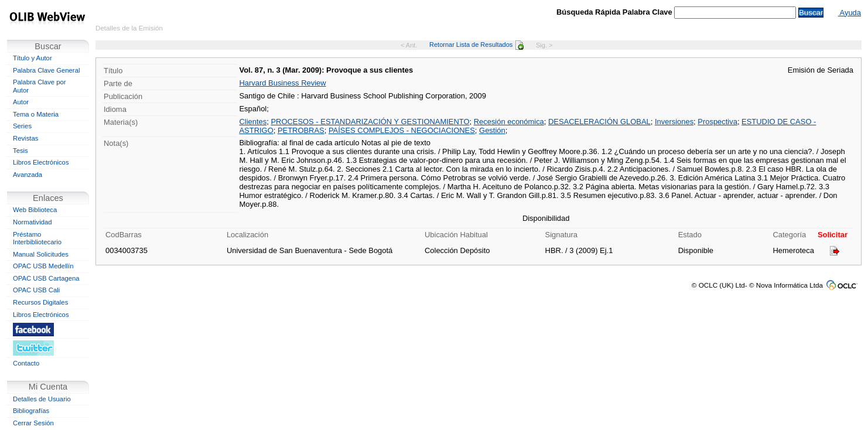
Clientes (253, 122)
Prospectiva (717, 122)
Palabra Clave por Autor (40, 86)
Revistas (25, 138)
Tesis (20, 151)
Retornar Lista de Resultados (476, 45)
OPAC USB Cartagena (46, 278)
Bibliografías (31, 411)
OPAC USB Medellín (43, 266)
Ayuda (850, 13)
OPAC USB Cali (36, 290)
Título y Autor (33, 58)
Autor (21, 102)
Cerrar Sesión (33, 423)
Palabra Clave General (46, 70)
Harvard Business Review (282, 83)
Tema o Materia (36, 114)
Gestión (492, 130)
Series (22, 126)
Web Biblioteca (35, 210)
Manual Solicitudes (41, 254)
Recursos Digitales (40, 302)
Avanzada (28, 175)
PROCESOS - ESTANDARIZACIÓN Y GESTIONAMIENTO (370, 122)
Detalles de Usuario (42, 399)
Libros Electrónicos (41, 162)
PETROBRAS (301, 130)
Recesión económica (509, 122)
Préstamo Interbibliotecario (37, 238)
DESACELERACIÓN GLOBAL (599, 122)
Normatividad (33, 222)
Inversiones (674, 122)
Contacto (26, 363)
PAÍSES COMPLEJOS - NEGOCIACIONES (402, 130)
